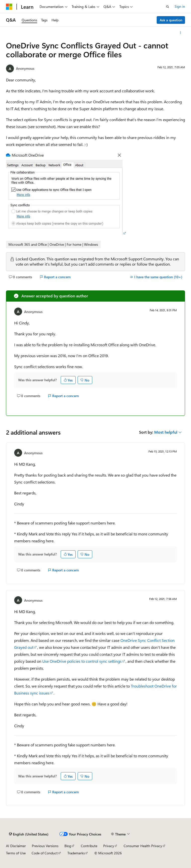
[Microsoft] (9, 7)
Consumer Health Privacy (143, 846)
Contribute (89, 846)
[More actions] (181, 33)
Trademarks (76, 853)
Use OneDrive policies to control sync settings (82, 661)
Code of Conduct (45, 853)
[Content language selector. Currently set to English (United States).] (29, 834)
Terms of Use (16, 853)
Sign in (180, 6)
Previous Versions (45, 846)
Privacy (109, 846)
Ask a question (171, 20)
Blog (68, 846)
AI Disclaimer (16, 846)
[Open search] (168, 7)
